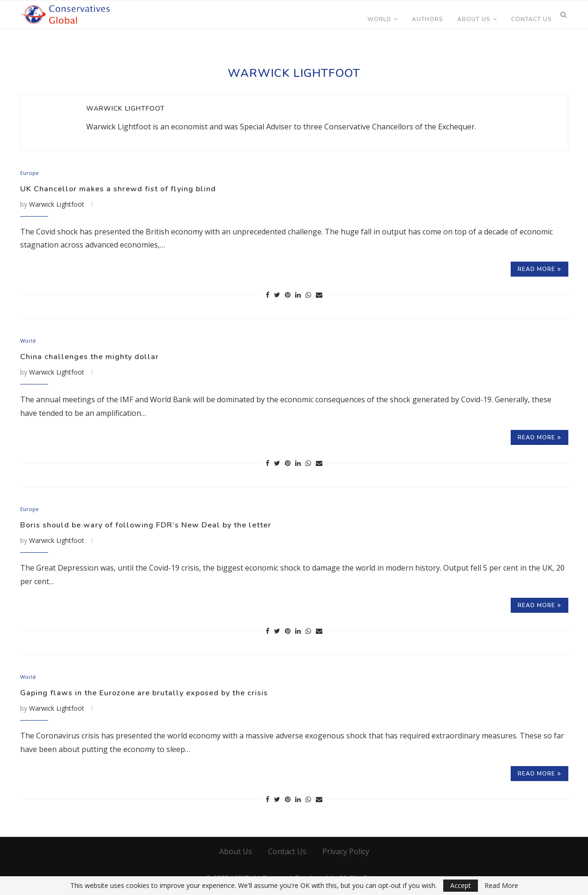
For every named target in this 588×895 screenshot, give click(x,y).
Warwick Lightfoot (126, 109)
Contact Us (532, 19)
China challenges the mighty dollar (96, 358)
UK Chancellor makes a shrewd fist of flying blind (127, 189)
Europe (30, 173)
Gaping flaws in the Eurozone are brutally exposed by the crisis (159, 696)
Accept (461, 885)
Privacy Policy (346, 855)
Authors (428, 19)
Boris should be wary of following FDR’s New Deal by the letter (159, 527)
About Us (474, 19)
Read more (540, 270)
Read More (501, 886)
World (379, 19)
